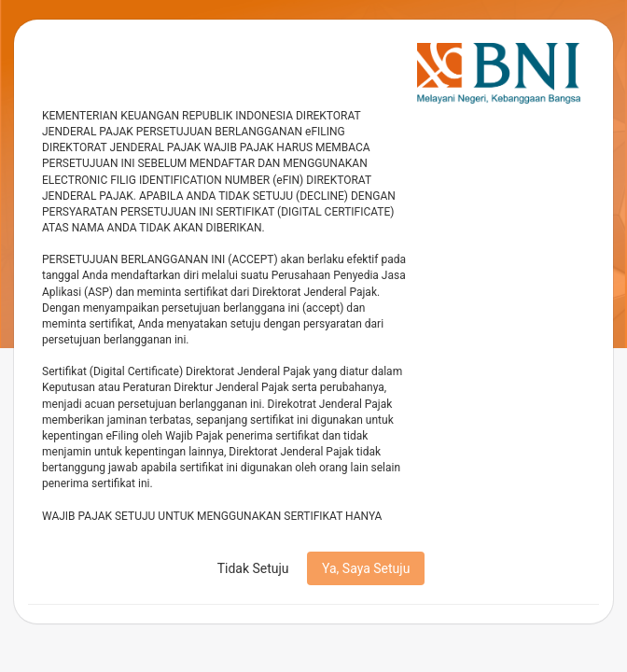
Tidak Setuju (253, 568)
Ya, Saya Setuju (366, 568)
